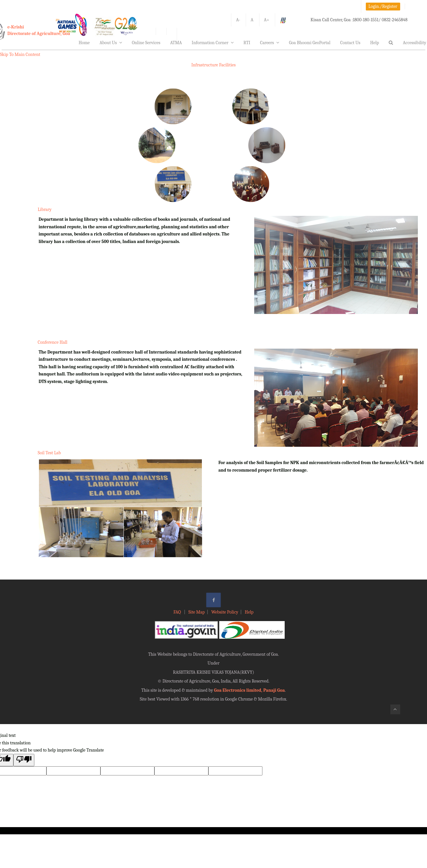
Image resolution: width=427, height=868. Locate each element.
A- (238, 20)
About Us (111, 43)
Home (84, 43)
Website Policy (225, 612)
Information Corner (213, 43)
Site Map (197, 612)
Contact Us (350, 43)
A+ (267, 20)
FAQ (178, 612)
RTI (247, 43)
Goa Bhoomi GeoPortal (310, 43)
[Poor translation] (24, 760)
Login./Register (383, 6)
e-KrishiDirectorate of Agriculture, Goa (39, 30)
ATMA (176, 43)
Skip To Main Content (20, 54)
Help (374, 43)
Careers (270, 43)
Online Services (146, 43)
